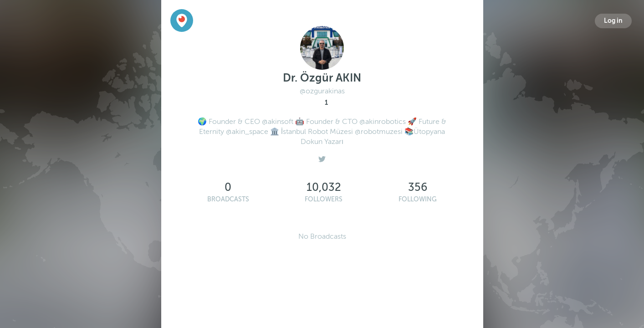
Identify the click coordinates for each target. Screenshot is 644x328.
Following (418, 199)
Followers (324, 199)
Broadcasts (228, 199)
